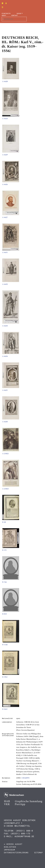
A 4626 (5, 184)
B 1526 (5, 645)
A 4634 (5, 356)
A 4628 (5, 81)
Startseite (6, 13)
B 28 (4, 522)
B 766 (4, 582)
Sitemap (38, 852)
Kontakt (15, 15)
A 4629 (5, 155)
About (4, 15)
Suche (19, 13)
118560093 (25, 778)
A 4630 (5, 422)
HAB (7, 801)
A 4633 (5, 326)
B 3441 (5, 709)
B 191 (4, 550)
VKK (7, 804)
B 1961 (5, 677)
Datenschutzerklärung (16, 852)
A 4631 (5, 252)
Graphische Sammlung (29, 801)
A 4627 (5, 217)
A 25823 (5, 489)
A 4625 (5, 390)
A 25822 (5, 454)
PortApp (20, 804)
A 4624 (5, 119)
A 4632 (5, 284)
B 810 (4, 614)
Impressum (9, 850)
